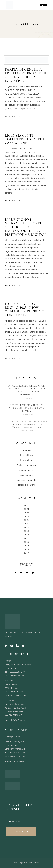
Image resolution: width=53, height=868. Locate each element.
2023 (26, 513)
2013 (26, 549)
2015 (26, 542)
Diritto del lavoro (26, 455)
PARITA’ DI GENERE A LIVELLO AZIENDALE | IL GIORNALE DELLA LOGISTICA (26, 75)
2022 (26, 516)
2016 (26, 538)
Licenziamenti (27, 475)
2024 (26, 509)
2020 (26, 524)
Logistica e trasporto (26, 480)
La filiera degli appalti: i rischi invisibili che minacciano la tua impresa (26, 408)
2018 (26, 531)
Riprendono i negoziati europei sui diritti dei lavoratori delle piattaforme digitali (26, 227)
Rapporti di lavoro (27, 485)
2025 (26, 505)
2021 (26, 520)
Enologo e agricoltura (27, 465)
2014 (26, 546)
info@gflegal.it (18, 720)
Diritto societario (27, 460)
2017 (26, 535)
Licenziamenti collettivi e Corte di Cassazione (26, 139)
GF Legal (20, 863)
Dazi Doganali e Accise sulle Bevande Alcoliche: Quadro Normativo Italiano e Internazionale (26, 424)
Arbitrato (26, 450)
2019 (26, 527)
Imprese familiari (26, 470)
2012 (26, 553)
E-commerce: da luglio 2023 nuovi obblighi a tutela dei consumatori (26, 309)
